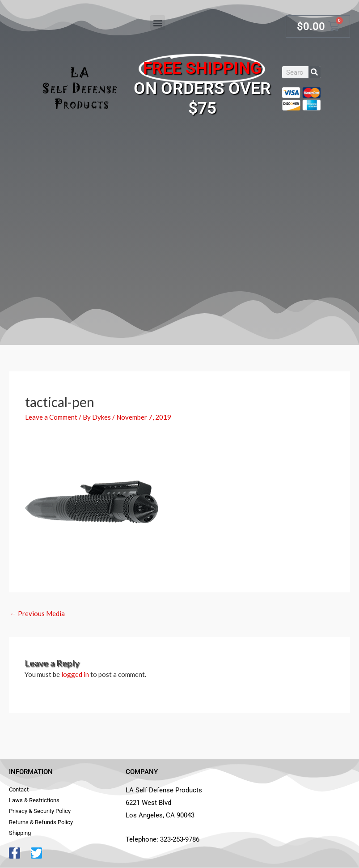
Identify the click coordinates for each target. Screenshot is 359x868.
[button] (158, 23)
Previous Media (37, 613)
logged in (75, 674)
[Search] (315, 72)
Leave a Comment (51, 417)
